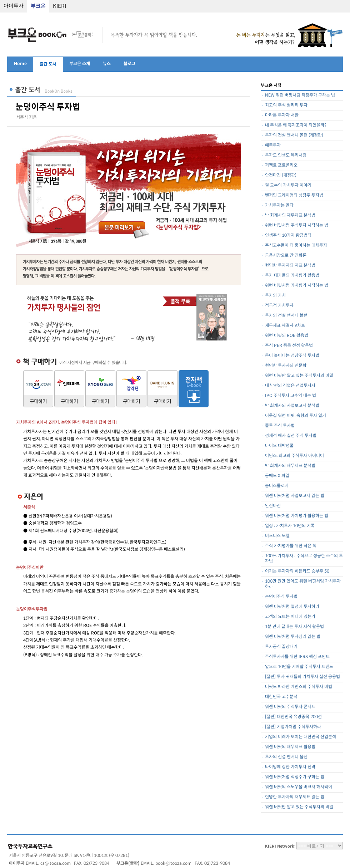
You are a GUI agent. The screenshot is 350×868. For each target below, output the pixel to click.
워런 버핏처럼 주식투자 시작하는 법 (297, 225)
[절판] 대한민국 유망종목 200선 (293, 717)
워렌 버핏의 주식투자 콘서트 (290, 707)
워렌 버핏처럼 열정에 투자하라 (292, 607)
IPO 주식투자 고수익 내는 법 (291, 396)
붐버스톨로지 (277, 486)
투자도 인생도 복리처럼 (286, 155)
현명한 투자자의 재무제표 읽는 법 (295, 797)
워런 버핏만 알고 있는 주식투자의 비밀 (299, 376)
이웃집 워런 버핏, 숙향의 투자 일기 (296, 416)
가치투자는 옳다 (279, 205)
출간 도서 (48, 64)
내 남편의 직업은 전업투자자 (290, 386)
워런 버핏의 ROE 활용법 (287, 336)
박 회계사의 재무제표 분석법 (290, 215)
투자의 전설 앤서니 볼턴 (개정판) (294, 135)
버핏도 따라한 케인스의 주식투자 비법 (299, 687)
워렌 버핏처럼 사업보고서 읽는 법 (295, 496)
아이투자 (14, 6)
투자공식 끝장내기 (281, 647)
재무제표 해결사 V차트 (285, 326)
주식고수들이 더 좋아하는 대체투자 (296, 246)
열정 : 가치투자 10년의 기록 (290, 526)
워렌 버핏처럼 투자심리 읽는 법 (293, 637)
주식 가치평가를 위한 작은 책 (291, 546)
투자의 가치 (275, 296)
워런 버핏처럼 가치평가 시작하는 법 (297, 286)
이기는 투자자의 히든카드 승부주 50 (297, 571)
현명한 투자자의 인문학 (286, 366)
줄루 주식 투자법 (280, 426)
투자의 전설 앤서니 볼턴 (286, 316)
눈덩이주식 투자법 (281, 597)
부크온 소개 (80, 64)
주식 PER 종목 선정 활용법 (289, 346)
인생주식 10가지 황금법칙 (288, 236)
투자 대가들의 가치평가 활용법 (292, 276)
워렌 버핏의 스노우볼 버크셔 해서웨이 (299, 787)
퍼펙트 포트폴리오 (281, 165)
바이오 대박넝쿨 (279, 446)
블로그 (129, 64)
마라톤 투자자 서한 (282, 115)
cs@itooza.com (56, 864)
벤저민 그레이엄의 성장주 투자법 (294, 195)
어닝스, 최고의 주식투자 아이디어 (294, 456)
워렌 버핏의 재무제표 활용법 (290, 747)
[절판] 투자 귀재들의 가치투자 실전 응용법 (302, 677)
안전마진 (273, 506)
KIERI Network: (280, 846)
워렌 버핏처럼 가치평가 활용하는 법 (297, 516)
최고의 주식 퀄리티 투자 (286, 105)
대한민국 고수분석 (281, 697)
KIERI (59, 6)
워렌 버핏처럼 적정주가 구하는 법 (295, 777)
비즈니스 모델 (277, 536)
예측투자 (273, 145)
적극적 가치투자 (279, 306)
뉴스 (107, 64)
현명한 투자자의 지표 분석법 (290, 266)
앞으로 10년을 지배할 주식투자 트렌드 (299, 667)
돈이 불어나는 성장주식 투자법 (292, 356)
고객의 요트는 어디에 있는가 (290, 617)
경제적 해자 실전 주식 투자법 (291, 436)
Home (20, 64)
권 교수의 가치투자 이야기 (288, 185)
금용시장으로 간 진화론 (286, 256)
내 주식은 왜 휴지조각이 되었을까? (296, 125)
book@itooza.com (173, 864)
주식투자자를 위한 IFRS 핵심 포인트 (297, 657)
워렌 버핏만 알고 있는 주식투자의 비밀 (299, 807)
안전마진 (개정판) (281, 175)
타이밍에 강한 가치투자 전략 (290, 767)
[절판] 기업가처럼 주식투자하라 (293, 727)
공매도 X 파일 (277, 476)
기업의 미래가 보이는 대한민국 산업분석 (301, 737)
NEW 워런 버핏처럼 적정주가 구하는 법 (300, 95)
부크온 (38, 6)
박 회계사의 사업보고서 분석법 (292, 406)
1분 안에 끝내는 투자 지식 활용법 (294, 627)
